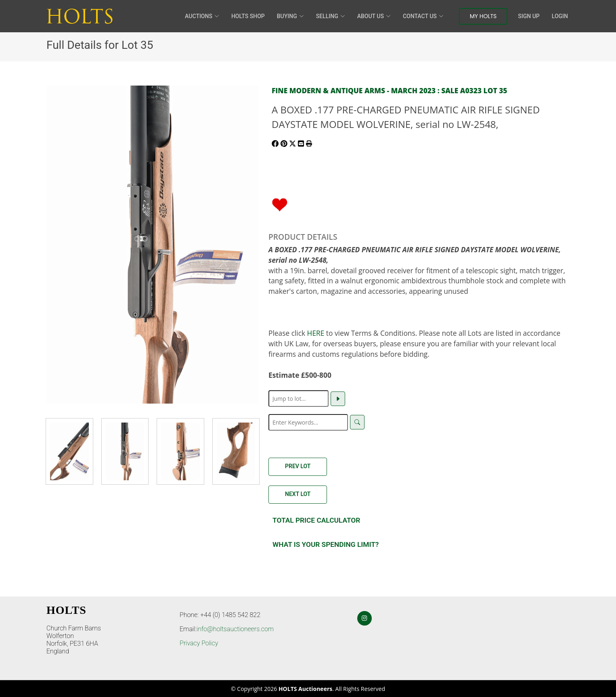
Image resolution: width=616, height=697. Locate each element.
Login (560, 16)
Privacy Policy (199, 643)
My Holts (483, 16)
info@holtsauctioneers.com (235, 629)
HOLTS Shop (248, 16)
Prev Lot (298, 466)
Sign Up (529, 16)
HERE (316, 333)
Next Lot (298, 494)
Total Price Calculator (316, 520)
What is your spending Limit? (326, 544)
